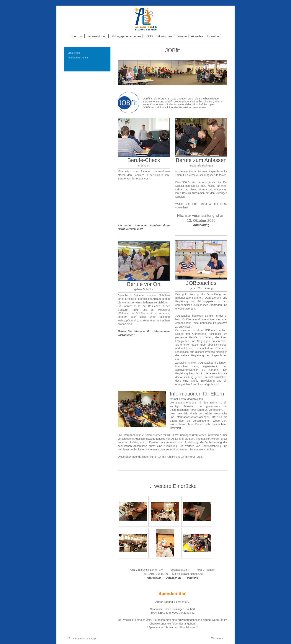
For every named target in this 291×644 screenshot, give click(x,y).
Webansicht (217, 638)
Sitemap (91, 639)
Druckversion (77, 639)
